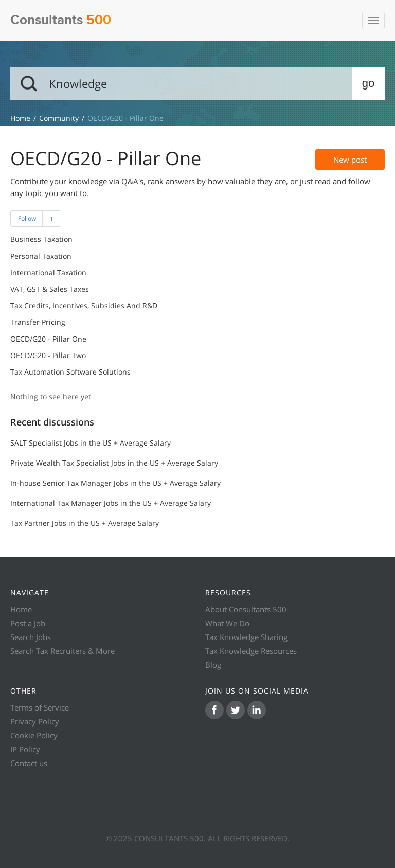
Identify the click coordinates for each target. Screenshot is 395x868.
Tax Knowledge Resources (251, 651)
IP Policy (25, 749)
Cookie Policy (34, 735)
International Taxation (48, 273)
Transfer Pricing (38, 322)
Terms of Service (40, 707)
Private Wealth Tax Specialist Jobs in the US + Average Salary (114, 463)
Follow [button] (27, 218)
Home (21, 609)
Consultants (61, 20)
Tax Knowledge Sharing (246, 637)
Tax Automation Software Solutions (70, 372)
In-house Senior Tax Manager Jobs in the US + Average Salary (115, 483)
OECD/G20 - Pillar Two (48, 356)
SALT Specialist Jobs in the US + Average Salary (91, 443)
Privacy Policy (35, 721)
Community (59, 118)
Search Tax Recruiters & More (62, 651)
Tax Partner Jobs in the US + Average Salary (85, 523)
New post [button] (350, 160)
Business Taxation (41, 239)
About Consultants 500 (246, 609)
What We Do (227, 623)
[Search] (197, 83)
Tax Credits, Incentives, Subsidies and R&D (84, 306)
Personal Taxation (41, 256)
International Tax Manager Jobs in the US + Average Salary (111, 503)
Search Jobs (31, 637)
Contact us (29, 763)
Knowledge (20, 118)
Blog (213, 665)
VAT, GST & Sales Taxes (50, 289)
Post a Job (28, 623)
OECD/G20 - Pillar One (48, 339)
